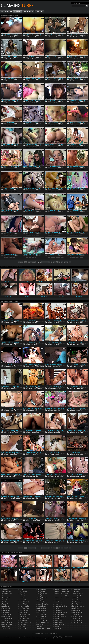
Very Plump (76, 608)
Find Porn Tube (77, 620)
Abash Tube (6, 629)
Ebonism (22, 626)
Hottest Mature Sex (61, 612)
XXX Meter (75, 614)
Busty (15, 37)
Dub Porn (5, 602)
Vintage (58, 37)
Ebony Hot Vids (42, 594)
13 (62, 262)
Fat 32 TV (40, 624)
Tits (37, 125)
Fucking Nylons (59, 600)
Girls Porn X (6, 590)
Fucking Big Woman (43, 629)
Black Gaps (23, 620)
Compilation (12, 499)
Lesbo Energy (59, 620)
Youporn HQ (6, 626)
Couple (35, 147)
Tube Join (5, 596)
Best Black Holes (25, 618)
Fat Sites (40, 626)
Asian (49, 81)
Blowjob (12, 37)
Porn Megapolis (77, 602)
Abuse (46, 633)
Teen (55, 37)
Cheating (15, 389)
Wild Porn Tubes (7, 622)
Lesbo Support (59, 624)
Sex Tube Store (24, 610)
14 (65, 262)
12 (59, 262)
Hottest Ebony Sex (43, 604)
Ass (36, 323)
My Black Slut (41, 608)
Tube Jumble (6, 616)
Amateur (5, 37)
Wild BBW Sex (77, 610)
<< (43, 262)
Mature (79, 59)
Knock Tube (23, 600)
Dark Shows (23, 624)
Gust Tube (23, 596)
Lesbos (57, 626)
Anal (27, 37)
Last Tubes (5, 606)
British (57, 367)
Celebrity (33, 477)
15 (67, 262)
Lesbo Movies (59, 622)
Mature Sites (76, 598)
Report (3, 32)
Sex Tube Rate (24, 608)
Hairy (16, 191)
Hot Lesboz (58, 610)
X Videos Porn (6, 592)
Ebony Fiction (41, 592)
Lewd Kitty (58, 629)
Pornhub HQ (6, 608)
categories (21, 262)
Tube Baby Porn (25, 614)
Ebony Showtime (42, 598)
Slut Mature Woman (78, 606)
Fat (36, 257)
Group (52, 37)
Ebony (30, 37)
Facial (60, 81)
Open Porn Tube (77, 622)
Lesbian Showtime (60, 616)
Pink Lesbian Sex (77, 600)
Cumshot (15, 59)
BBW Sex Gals (42, 614)
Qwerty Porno (6, 614)
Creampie (37, 367)
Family (62, 257)
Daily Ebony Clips (25, 622)
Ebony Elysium (42, 590)
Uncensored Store (8, 618)
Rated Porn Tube (25, 606)
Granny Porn (58, 604)
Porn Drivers (6, 612)
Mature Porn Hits (77, 594)
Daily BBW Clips (42, 620)
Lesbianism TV (59, 614)
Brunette (75, 81)
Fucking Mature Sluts (61, 594)
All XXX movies (7, 594)
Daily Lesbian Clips (43, 622)
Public (58, 499)
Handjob (79, 169)
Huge (82, 389)
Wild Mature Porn (77, 612)
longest (33, 262)
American (53, 257)
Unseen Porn (6, 620)
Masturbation (40, 389)
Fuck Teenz (58, 602)
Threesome (58, 257)
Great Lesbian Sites (61, 606)
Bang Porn (5, 600)
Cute (38, 147)
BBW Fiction (41, 612)
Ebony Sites (41, 600)
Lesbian (82, 37)
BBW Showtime (42, 616)
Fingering (60, 103)
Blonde (33, 37)
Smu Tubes (23, 612)
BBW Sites (40, 618)
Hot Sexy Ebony (42, 602)
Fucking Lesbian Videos (62, 592)
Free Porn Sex (77, 618)
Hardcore (78, 37)
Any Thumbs (23, 592)
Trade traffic (53, 633)
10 (54, 262)
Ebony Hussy (41, 596)
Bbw (9, 37)
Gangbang (83, 59)
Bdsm (52, 81)
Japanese (82, 147)
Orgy (39, 213)
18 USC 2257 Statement (38, 633)
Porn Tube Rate (24, 602)
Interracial (32, 367)
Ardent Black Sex (25, 616)
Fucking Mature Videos (62, 596)
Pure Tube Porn (24, 604)
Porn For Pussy (77, 616)
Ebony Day (23, 629)
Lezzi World (76, 592)
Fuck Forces (6, 610)
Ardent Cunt (6, 598)
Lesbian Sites (59, 618)
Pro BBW (75, 604)
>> (70, 262)
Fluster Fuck (6, 604)
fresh (29, 262)
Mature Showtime (77, 596)
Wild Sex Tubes (7, 624)
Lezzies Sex (76, 590)
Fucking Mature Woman (62, 598)
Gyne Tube (23, 598)
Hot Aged (57, 608)
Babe (52, 103)
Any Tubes (23, 594)
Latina (15, 125)
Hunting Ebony (42, 606)
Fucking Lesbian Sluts (61, 590)
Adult (21, 590)
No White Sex (41, 610)
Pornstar (55, 59)
